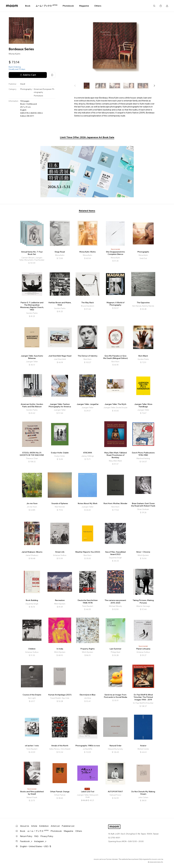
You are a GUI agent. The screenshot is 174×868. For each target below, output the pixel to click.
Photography (26, 89)
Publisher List (68, 826)
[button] (154, 86)
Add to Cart (28, 75)
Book (28, 6)
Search (154, 6)
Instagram (40, 841)
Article (34, 826)
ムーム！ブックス (47, 6)
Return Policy (26, 836)
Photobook (68, 6)
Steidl (23, 84)
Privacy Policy (47, 836)
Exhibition (44, 826)
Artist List (55, 826)
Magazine (84, 6)
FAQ (36, 836)
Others (98, 6)
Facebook (26, 841)
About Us (25, 826)
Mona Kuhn (14, 54)
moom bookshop (12, 6)
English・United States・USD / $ (36, 846)
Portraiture (38, 96)
